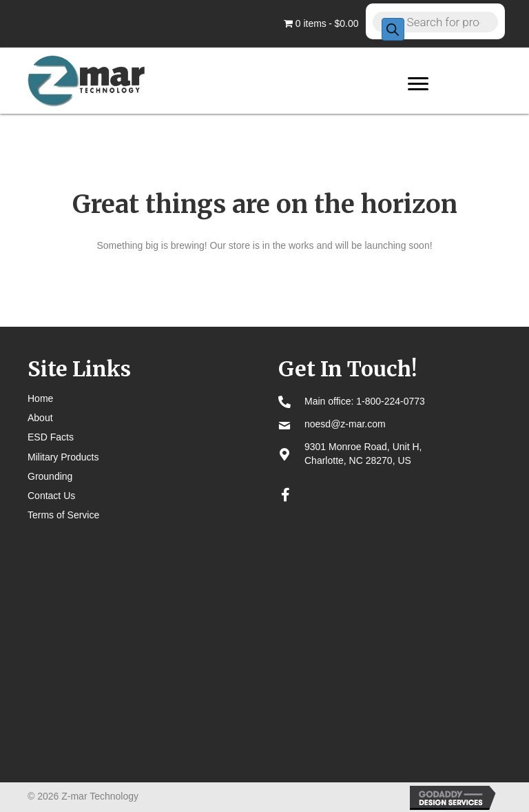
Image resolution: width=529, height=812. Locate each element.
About (40, 418)
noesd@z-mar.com (345, 424)
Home (40, 398)
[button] (285, 495)
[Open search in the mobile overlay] (435, 21)
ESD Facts (51, 437)
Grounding (50, 476)
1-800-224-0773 (391, 401)
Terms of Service (63, 515)
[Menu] (418, 84)
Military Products (63, 457)
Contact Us (51, 496)
